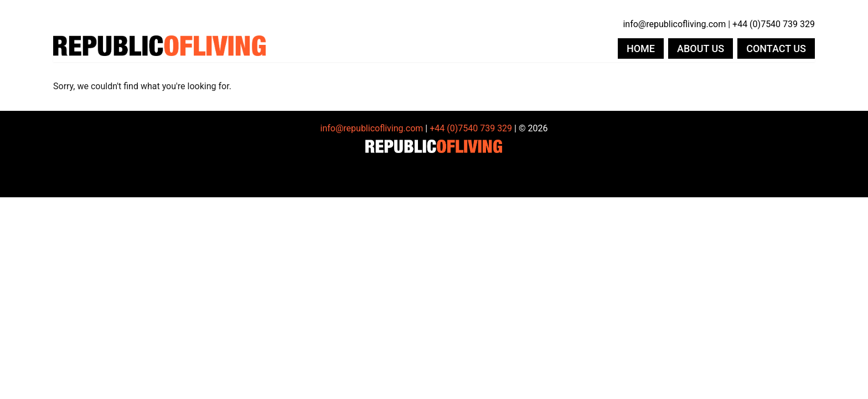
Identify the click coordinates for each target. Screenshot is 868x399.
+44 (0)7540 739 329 (774, 24)
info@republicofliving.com (674, 24)
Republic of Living (159, 49)
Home (641, 48)
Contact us (776, 48)
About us (701, 48)
